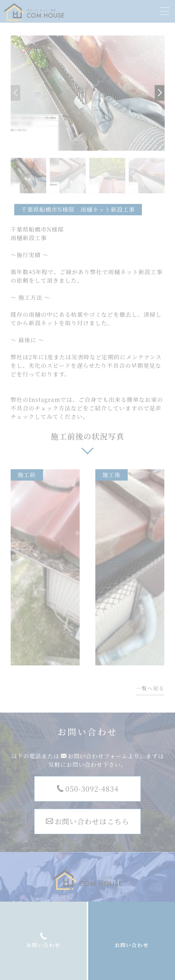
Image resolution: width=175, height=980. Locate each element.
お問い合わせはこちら (92, 821)
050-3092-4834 (92, 789)
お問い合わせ (132, 945)
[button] (160, 93)
